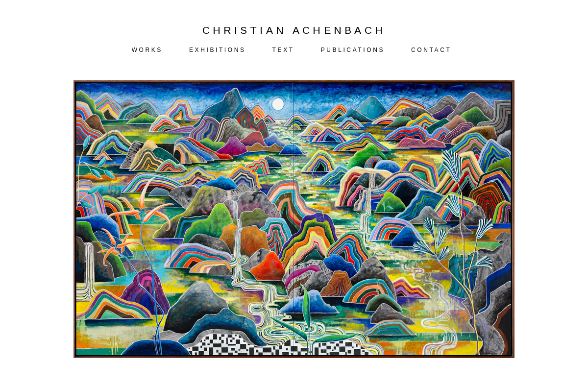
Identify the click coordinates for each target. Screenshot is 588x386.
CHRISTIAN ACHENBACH (294, 30)
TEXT (283, 50)
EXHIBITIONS (218, 50)
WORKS (147, 50)
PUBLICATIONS (353, 50)
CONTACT (431, 50)
